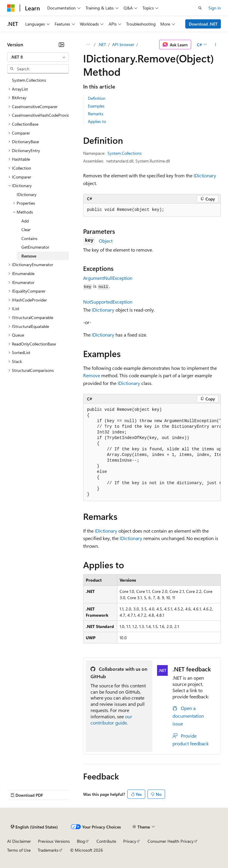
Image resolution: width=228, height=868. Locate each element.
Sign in (215, 8)
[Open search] (200, 8)
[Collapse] (61, 45)
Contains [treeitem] (29, 238)
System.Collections (125, 153)
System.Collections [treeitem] (29, 80)
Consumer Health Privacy (171, 841)
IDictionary (205, 175)
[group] (152, 452)
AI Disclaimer (19, 841)
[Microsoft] (11, 8)
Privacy (130, 841)
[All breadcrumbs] (88, 45)
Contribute (106, 841)
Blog (81, 841)
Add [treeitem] (25, 221)
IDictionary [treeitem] (27, 194)
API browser (123, 44)
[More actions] (216, 45)
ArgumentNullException (108, 278)
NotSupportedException (108, 302)
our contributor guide (111, 719)
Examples (96, 106)
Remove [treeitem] (29, 256)
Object (106, 241)
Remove (92, 375)
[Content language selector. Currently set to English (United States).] (34, 827)
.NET (102, 44)
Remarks (96, 114)
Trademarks (48, 850)
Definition (97, 98)
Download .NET (203, 24)
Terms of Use (19, 850)
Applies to (97, 121)
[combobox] (38, 57)
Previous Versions (54, 841)
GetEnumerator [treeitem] (35, 247)
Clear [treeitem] (26, 229)
